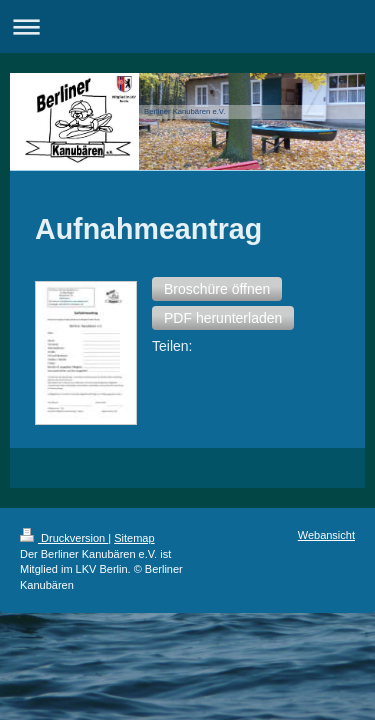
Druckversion (64, 381)
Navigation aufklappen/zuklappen (187, 26)
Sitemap (134, 381)
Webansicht (326, 378)
